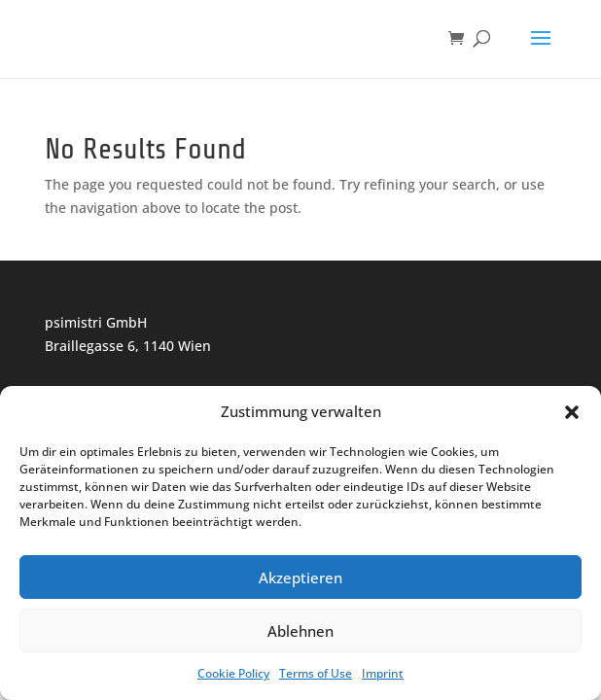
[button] (572, 412)
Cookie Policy (233, 673)
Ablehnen (300, 631)
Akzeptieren (300, 577)
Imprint (383, 673)
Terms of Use (316, 673)
